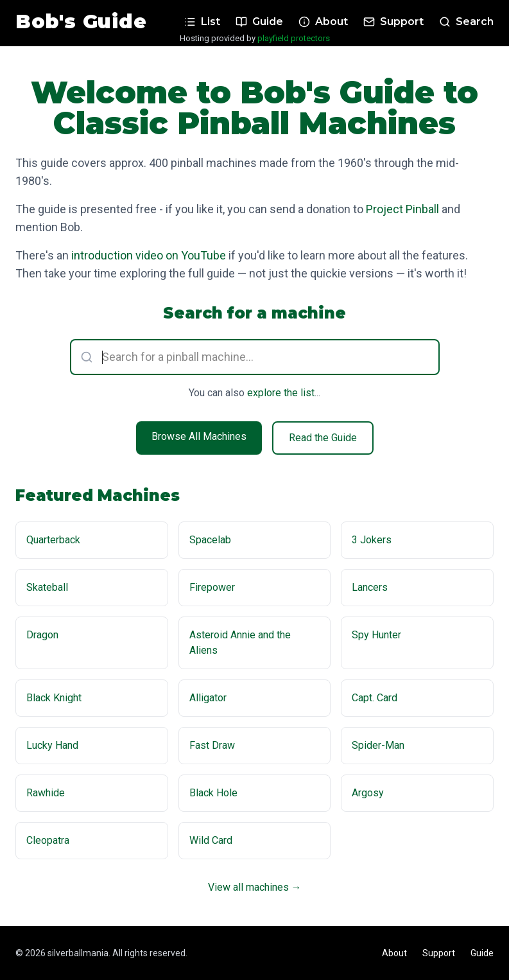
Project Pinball (402, 209)
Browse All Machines (199, 436)
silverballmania (78, 953)
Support (439, 953)
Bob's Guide (81, 22)
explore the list (281, 393)
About (394, 953)
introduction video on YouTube (149, 255)
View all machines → (255, 887)
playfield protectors (294, 38)
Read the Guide (323, 438)
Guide (482, 953)
